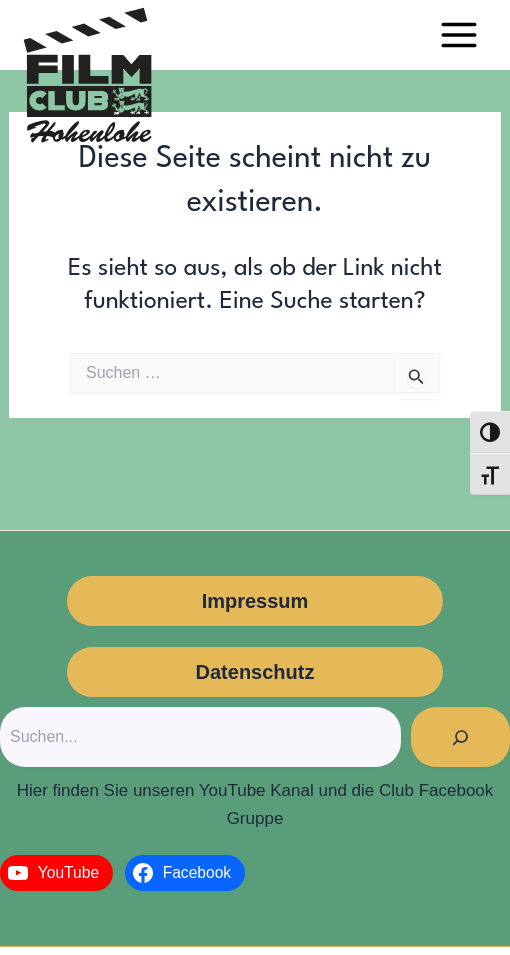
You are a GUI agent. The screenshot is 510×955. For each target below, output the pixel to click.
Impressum (255, 601)
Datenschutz (255, 672)
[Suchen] (460, 737)
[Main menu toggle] (459, 35)
